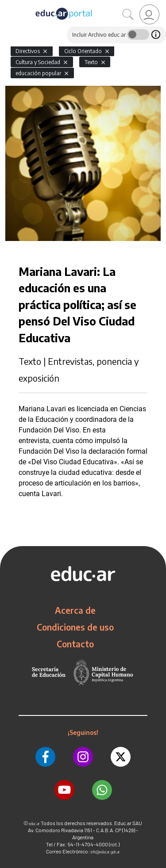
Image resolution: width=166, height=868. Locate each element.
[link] (149, 14)
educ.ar (34, 824)
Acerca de (75, 610)
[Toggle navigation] (8, 5)
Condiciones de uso (75, 627)
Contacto (75, 644)
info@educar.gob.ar (105, 852)
